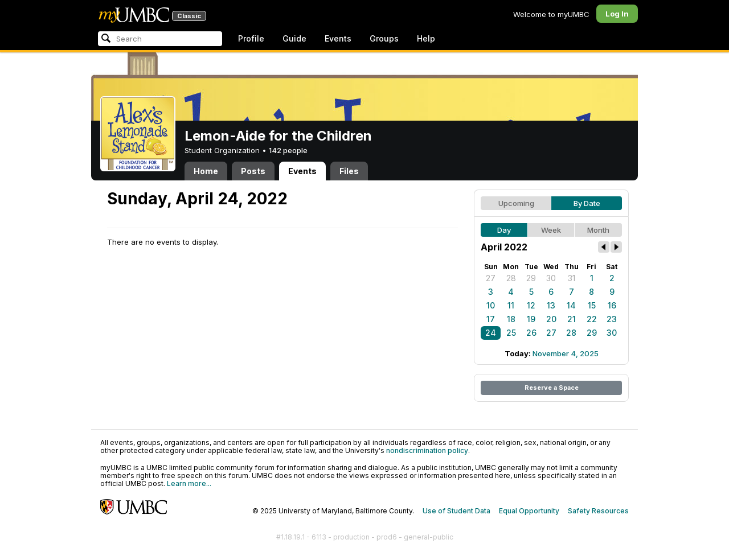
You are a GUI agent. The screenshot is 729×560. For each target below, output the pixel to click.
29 (531, 278)
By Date (587, 203)
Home (206, 171)
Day (504, 230)
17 (491, 319)
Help (426, 38)
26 (531, 333)
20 (551, 319)
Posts (253, 171)
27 (491, 278)
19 (531, 319)
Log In (617, 14)
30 (551, 278)
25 (511, 333)
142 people (288, 150)
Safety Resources (598, 511)
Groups (384, 38)
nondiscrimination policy (427, 450)
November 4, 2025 (566, 353)
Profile (251, 38)
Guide (294, 38)
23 (612, 319)
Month (598, 230)
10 (491, 305)
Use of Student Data (456, 511)
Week (551, 230)
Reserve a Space (552, 388)
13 (551, 305)
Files (349, 171)
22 (592, 319)
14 (571, 305)
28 (511, 278)
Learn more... (189, 483)
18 (511, 319)
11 (511, 305)
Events (338, 38)
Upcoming (516, 203)
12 (531, 305)
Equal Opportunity (529, 511)
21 (572, 319)
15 (592, 305)
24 (491, 333)
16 (612, 305)
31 (572, 278)
